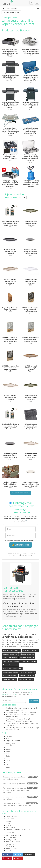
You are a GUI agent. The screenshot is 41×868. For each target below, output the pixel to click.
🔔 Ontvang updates (21, 545)
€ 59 (31, 155)
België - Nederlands (13, 741)
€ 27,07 (10, 49)
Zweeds (9, 749)
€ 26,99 (10, 128)
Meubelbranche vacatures (15, 835)
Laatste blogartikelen (12, 772)
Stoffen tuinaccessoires (28, 672)
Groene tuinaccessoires (30, 651)
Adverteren (10, 846)
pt (7, 758)
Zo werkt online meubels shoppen (18, 830)
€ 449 (10, 75)
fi (6, 763)
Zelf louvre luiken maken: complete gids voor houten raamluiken (20, 805)
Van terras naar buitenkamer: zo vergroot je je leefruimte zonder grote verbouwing (20, 790)
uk (7, 765)
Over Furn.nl (10, 819)
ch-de (8, 752)
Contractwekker (12, 723)
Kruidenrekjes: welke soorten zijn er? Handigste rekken (20, 778)
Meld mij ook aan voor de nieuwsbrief (20, 541)
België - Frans (11, 743)
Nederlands (10, 736)
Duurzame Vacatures (13, 721)
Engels (8, 760)
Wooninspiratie (11, 848)
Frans (8, 739)
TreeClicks (10, 708)
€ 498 (10, 102)
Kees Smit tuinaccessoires (11, 661)
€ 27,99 (31, 181)
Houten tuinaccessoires (10, 658)
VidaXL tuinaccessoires (27, 654)
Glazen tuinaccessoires (29, 661)
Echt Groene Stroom (13, 715)
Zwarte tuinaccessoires (10, 676)
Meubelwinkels (11, 828)
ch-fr (8, 754)
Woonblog (10, 821)
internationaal (27, 721)
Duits (8, 756)
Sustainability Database (14, 728)
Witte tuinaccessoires (9, 679)
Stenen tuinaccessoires (26, 679)
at (7, 769)
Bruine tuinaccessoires (10, 654)
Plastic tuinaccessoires (27, 676)
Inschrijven (34, 701)
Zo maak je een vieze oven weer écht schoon (20, 798)
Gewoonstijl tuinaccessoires (11, 651)
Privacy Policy (11, 832)
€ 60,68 (10, 181)
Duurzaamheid (11, 837)
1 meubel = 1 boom (13, 842)
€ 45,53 (31, 75)
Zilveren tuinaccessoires (10, 665)
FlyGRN (8, 712)
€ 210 (31, 102)
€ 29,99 (31, 128)
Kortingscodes (11, 840)
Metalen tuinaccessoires (10, 672)
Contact (9, 850)
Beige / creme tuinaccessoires (12, 669)
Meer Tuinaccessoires (21, 493)
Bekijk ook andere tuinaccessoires (14, 196)
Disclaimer (10, 823)
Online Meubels (11, 817)
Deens (8, 767)
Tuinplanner (10, 844)
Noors (8, 747)
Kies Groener (11, 719)
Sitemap (9, 825)
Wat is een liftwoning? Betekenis (20, 784)
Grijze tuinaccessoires (27, 658)
